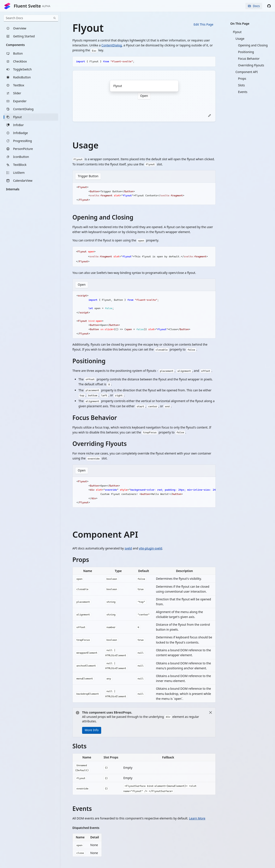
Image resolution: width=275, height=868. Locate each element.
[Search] (55, 18)
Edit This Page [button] (203, 24)
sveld (128, 549)
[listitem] (31, 28)
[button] (269, 6)
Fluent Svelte (27, 6)
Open (82, 285)
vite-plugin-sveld (150, 549)
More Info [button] (92, 730)
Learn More (197, 819)
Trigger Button (88, 176)
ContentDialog (112, 45)
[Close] (211, 713)
